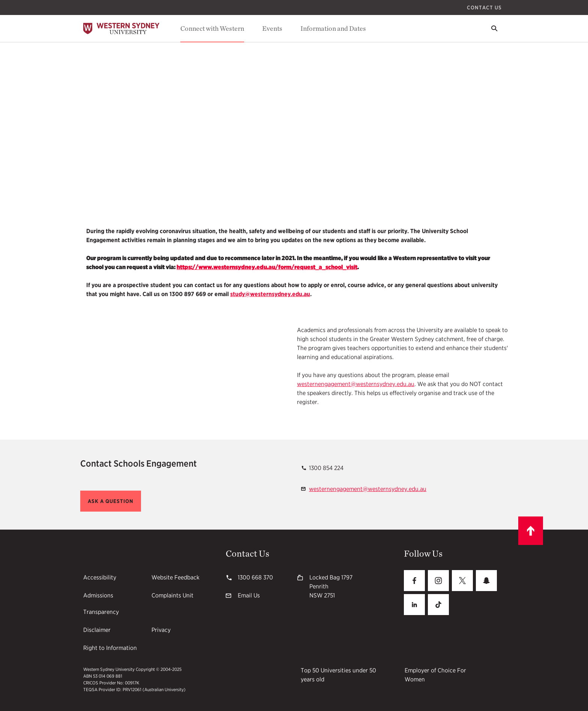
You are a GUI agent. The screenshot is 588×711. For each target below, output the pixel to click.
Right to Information (110, 648)
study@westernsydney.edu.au (270, 294)
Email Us (249, 595)
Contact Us (484, 7)
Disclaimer (97, 630)
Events (272, 28)
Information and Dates (333, 28)
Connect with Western (212, 28)
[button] (111, 501)
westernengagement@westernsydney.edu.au (356, 384)
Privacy (161, 630)
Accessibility (100, 577)
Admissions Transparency (101, 604)
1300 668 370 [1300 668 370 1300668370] (255, 577)
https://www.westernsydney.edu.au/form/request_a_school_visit (267, 267)
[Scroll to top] (531, 531)
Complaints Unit (172, 595)
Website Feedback (175, 577)
